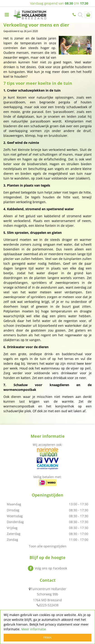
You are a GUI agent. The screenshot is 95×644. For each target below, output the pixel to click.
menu (7, 15)
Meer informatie (34, 629)
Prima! (47, 638)
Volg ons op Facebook (51, 568)
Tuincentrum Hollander (48, 589)
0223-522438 (75, 15)
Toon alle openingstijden (48, 546)
